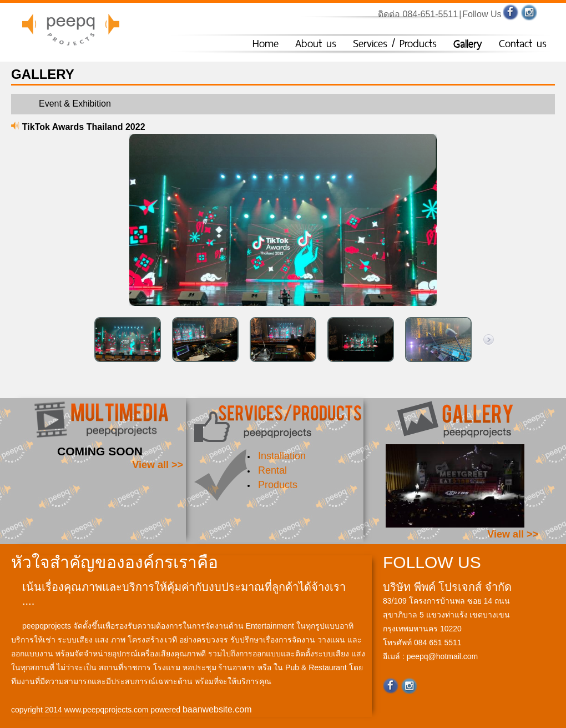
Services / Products (395, 44)
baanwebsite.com (217, 709)
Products (278, 485)
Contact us (523, 44)
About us (316, 44)
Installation (282, 456)
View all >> (158, 465)
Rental (272, 470)
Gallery (468, 44)
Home (266, 44)
